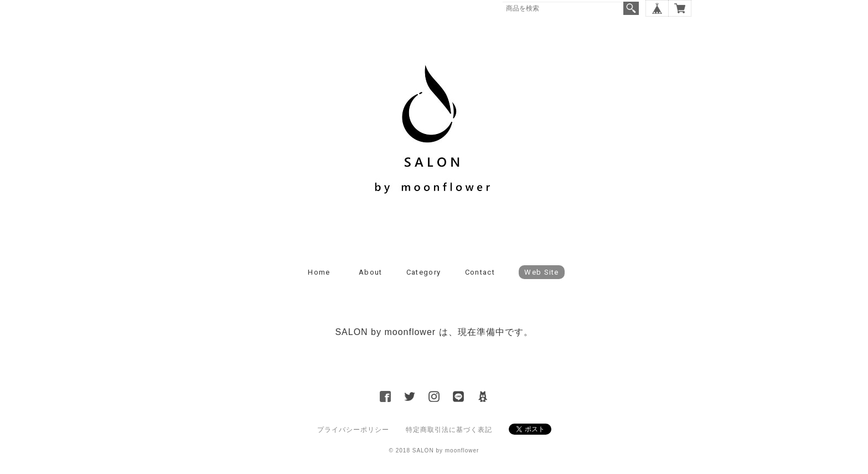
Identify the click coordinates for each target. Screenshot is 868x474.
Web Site (541, 272)
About (371, 272)
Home (319, 272)
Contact (480, 272)
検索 (631, 8)
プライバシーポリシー (353, 430)
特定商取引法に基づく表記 (449, 430)
